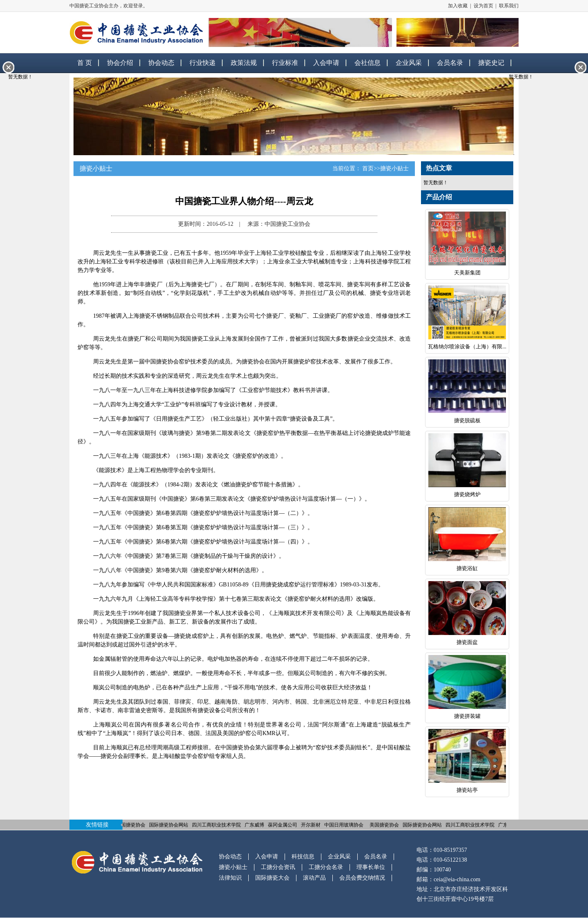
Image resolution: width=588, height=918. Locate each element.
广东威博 (255, 825)
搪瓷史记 (491, 63)
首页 (368, 168)
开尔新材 (312, 825)
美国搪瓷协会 (131, 825)
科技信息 (303, 857)
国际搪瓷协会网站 (169, 825)
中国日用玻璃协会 (345, 825)
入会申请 (326, 63)
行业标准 (285, 63)
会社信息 (367, 63)
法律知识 (230, 878)
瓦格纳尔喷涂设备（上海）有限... (467, 346)
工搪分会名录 (326, 867)
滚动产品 (314, 878)
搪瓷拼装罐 (467, 716)
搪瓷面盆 (467, 642)
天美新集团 (467, 273)
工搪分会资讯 (278, 867)
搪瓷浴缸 (467, 568)
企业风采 (409, 63)
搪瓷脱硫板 (467, 420)
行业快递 (203, 63)
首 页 (85, 63)
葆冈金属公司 (283, 825)
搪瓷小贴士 (394, 168)
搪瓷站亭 (467, 790)
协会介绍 (120, 63)
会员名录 (450, 63)
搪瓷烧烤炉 (467, 494)
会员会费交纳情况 (362, 878)
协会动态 (161, 63)
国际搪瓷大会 (272, 878)
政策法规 (244, 63)
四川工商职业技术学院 (217, 825)
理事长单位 (371, 867)
